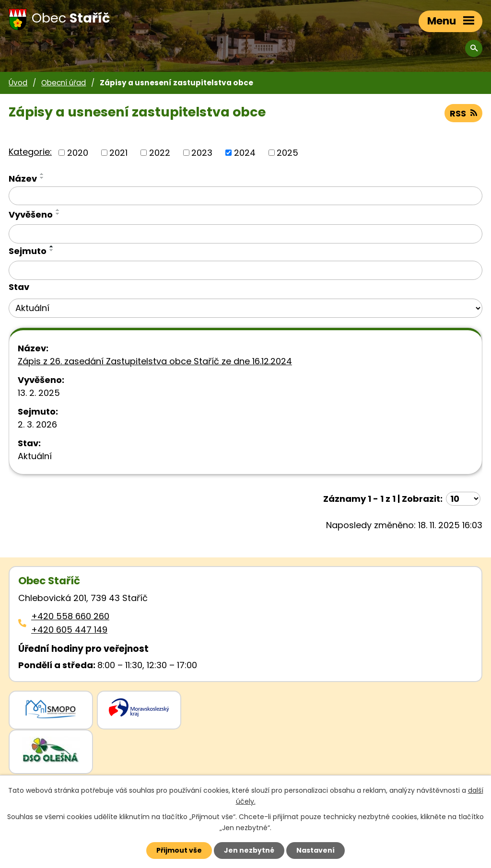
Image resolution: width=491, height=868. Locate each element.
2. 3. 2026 (37, 424)
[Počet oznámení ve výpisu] (463, 499)
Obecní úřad (64, 83)
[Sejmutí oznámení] (245, 270)
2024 (245, 153)
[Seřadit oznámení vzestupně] (42, 174)
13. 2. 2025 (39, 393)
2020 (78, 153)
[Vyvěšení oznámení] (245, 234)
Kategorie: (30, 152)
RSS (463, 113)
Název (23, 179)
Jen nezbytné (249, 850)
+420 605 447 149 (69, 630)
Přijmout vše (179, 850)
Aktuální (35, 456)
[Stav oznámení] (245, 308)
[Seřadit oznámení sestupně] (42, 178)
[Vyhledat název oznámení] (245, 196)
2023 (202, 153)
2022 (160, 153)
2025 (287, 153)
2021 (118, 153)
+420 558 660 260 (70, 616)
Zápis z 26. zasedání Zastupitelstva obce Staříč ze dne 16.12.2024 (155, 361)
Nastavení (316, 850)
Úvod (18, 83)
